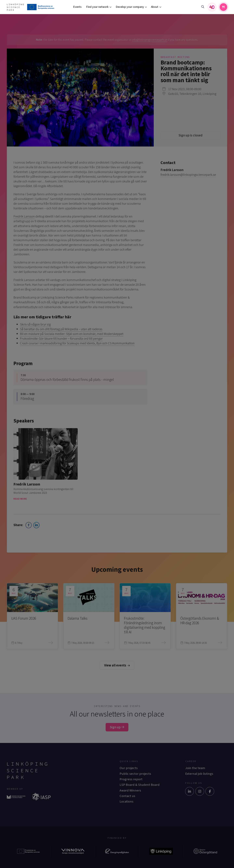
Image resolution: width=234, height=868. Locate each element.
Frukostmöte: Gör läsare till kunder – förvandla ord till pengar (61, 339)
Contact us (127, 796)
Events (77, 7)
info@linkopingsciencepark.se (150, 40)
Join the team (195, 768)
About (155, 7)
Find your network (97, 7)
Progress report (131, 779)
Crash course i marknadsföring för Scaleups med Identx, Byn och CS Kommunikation (77, 343)
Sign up (117, 727)
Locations (127, 801)
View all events (117, 665)
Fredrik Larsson (24, 216)
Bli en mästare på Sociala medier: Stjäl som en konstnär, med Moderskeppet (72, 334)
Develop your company (130, 7)
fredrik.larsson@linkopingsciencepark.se (188, 175)
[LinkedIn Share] (36, 525)
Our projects (129, 768)
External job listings (199, 774)
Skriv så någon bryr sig (35, 324)
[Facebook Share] (29, 525)
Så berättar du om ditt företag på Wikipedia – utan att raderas (61, 329)
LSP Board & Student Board (140, 785)
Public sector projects (135, 774)
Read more (22, 499)
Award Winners (130, 790)
